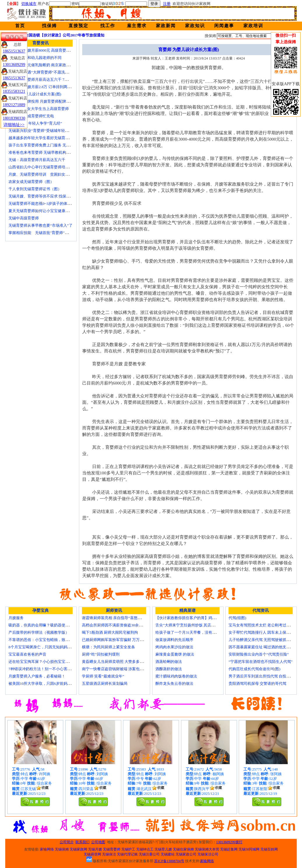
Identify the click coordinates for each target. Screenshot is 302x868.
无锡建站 (168, 854)
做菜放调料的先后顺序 (174, 640)
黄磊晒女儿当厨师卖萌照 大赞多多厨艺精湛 (118, 662)
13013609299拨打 (229, 842)
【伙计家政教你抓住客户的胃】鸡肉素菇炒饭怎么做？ (201, 618)
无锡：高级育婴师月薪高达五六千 (37, 160)
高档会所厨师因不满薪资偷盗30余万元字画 (118, 625)
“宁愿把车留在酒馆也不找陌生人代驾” (261, 662)
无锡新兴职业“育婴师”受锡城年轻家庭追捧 (44, 131)
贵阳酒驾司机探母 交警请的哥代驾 (257, 683)
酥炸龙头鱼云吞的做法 (174, 683)
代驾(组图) (237, 618)
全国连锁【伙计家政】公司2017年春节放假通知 (65, 35)
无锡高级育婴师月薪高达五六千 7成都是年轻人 (48, 80)
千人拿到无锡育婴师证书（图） (35, 189)
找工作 (108, 26)
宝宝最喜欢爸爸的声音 (27, 654)
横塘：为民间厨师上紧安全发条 (108, 647)
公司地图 (98, 842)
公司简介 (67, 842)
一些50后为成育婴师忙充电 (31, 116)
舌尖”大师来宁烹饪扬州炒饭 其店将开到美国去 (195, 625)
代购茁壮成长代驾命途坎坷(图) (254, 669)
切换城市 (29, 4)
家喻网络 (47, 849)
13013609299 (14, 65)
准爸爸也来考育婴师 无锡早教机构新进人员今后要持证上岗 (58, 152)
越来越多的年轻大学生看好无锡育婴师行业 (44, 138)
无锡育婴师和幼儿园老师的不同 (35, 58)
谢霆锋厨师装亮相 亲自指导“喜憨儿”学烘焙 (118, 618)
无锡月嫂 (95, 849)
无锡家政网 (78, 849)
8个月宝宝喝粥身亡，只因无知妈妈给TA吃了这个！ (52, 647)
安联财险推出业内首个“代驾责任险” (259, 654)
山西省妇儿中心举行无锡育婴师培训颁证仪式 (46, 167)
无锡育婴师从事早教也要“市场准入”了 (41, 225)
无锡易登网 (92, 854)
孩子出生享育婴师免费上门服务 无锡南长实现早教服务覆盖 (58, 145)
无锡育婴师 (112, 849)
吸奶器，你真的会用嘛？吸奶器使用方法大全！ (48, 625)
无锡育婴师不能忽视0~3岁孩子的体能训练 (44, 204)
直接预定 (78, 26)
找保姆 (49, 26)
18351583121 (14, 91)
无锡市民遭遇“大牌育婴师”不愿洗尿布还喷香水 (48, 72)
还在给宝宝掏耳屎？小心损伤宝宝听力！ (43, 662)
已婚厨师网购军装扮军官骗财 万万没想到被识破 (122, 640)
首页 (20, 26)
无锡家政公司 (186, 854)
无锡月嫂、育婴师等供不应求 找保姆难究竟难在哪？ (52, 196)
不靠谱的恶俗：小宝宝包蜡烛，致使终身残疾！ (48, 640)
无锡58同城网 (249, 849)
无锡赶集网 (229, 849)
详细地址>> (14, 125)
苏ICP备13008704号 (169, 861)
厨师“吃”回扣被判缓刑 (101, 654)
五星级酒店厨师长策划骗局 (105, 683)
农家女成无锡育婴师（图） (31, 182)
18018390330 (14, 118)
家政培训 (253, 26)
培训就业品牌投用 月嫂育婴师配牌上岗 (41, 101)
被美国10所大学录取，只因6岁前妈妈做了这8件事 (50, 683)
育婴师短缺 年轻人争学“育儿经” (35, 123)
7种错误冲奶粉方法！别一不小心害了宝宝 (44, 669)
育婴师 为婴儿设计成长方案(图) (35, 94)
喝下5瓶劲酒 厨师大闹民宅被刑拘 (110, 632)
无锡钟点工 (145, 849)
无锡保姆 (62, 849)
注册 (167, 4)
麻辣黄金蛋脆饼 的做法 (175, 654)
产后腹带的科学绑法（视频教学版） (39, 632)
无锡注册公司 (149, 854)
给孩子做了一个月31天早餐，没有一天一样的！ (195, 632)
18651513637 (14, 51)
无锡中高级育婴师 (24, 218)
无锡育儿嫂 (163, 849)
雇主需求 (137, 26)
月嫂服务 (16, 618)
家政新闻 (166, 26)
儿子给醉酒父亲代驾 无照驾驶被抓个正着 (263, 640)
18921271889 (14, 105)
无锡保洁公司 (208, 854)
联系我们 (82, 842)
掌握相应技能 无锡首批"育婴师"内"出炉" (44, 233)
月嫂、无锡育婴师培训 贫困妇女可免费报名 (46, 174)
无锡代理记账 (127, 854)
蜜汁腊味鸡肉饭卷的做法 (176, 676)
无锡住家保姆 (183, 849)
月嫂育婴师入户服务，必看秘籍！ (37, 676)
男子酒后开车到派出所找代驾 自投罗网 (261, 676)
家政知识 (195, 26)
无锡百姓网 (269, 849)
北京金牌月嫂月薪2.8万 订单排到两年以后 (44, 87)
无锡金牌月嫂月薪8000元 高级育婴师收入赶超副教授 (52, 50)
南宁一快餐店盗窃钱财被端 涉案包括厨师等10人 (122, 669)
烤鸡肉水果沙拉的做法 (174, 647)
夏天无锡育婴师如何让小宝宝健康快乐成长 (44, 211)
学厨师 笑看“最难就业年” (103, 676)
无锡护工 (128, 849)
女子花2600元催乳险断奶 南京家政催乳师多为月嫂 (51, 65)
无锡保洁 (109, 854)
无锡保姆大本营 (207, 849)
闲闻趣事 (224, 26)
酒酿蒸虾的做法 (169, 669)
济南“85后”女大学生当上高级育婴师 (39, 109)
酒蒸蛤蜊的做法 (169, 662)
